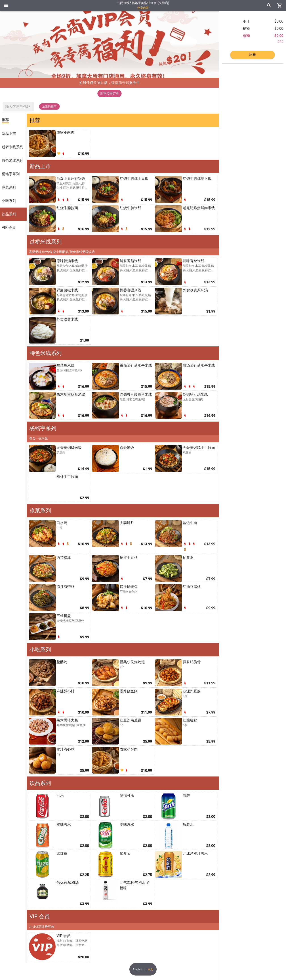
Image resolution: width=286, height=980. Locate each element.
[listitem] (13, 120)
